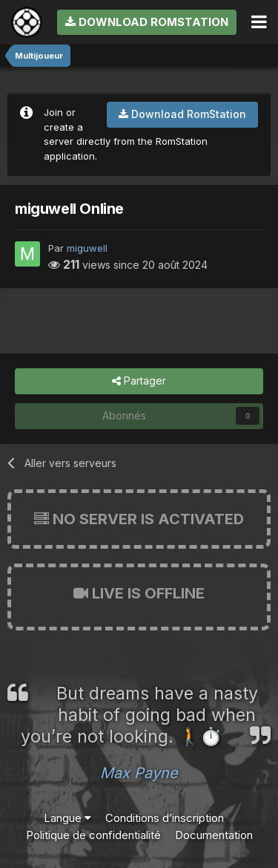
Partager (139, 381)
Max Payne (139, 773)
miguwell (87, 248)
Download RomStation (147, 22)
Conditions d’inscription (165, 818)
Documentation (214, 835)
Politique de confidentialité (93, 835)
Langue (67, 818)
